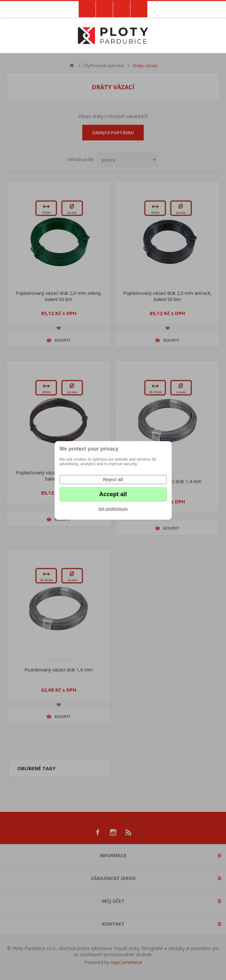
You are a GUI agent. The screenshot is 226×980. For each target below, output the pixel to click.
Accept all (113, 494)
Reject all (113, 480)
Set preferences (113, 509)
